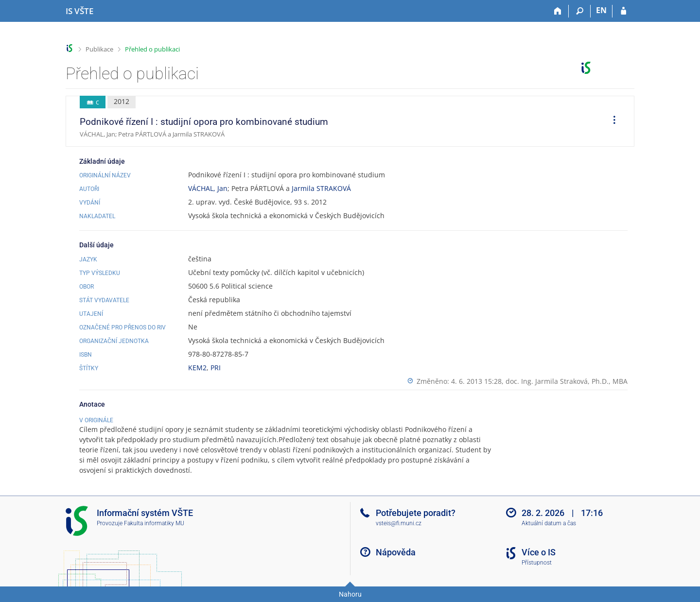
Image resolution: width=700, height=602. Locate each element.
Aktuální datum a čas (549, 523)
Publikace (99, 49)
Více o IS (539, 552)
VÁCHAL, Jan (208, 188)
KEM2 (197, 368)
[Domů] (558, 11)
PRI (216, 368)
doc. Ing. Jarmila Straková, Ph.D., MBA (567, 381)
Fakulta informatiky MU (154, 523)
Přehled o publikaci (152, 49)
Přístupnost (537, 563)
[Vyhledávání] (580, 11)
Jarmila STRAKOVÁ (321, 188)
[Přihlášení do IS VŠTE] (623, 11)
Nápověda (396, 552)
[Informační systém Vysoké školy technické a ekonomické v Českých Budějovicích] (79, 11)
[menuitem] (611, 121)
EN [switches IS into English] (601, 10)
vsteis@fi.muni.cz (399, 523)
